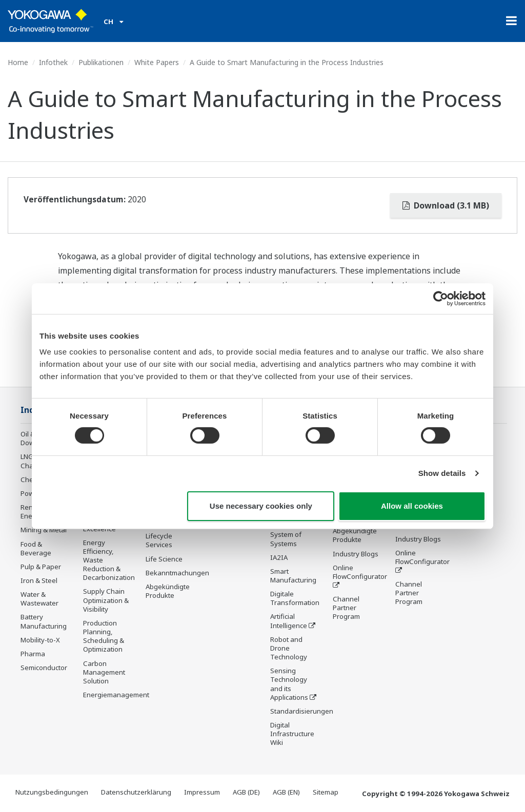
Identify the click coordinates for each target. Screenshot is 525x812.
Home (18, 62)
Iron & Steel (39, 580)
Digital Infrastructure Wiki (292, 734)
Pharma (33, 654)
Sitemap (326, 792)
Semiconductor (44, 668)
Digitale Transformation (295, 598)
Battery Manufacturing (44, 621)
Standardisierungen (302, 711)
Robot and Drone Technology (289, 648)
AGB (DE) (246, 792)
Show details (442, 473)
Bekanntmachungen (177, 573)
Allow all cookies (412, 506)
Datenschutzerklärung (136, 792)
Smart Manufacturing (293, 576)
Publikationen (101, 62)
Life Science (164, 559)
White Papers (157, 62)
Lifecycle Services (159, 540)
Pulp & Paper (41, 567)
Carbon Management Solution (104, 672)
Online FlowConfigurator (360, 572)
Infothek (53, 62)
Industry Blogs (356, 554)
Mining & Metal (44, 530)
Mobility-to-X (40, 640)
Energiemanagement (116, 695)
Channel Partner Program (346, 608)
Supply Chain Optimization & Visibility (106, 600)
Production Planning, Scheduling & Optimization (104, 636)
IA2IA (279, 557)
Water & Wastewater (39, 599)
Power (31, 493)
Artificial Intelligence (289, 621)
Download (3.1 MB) (446, 205)
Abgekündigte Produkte (168, 591)
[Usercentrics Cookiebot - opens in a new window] (441, 298)
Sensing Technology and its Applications (289, 684)
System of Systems (286, 539)
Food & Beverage (36, 548)
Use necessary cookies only (261, 506)
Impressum (202, 792)
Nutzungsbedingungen (52, 792)
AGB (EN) (286, 792)
